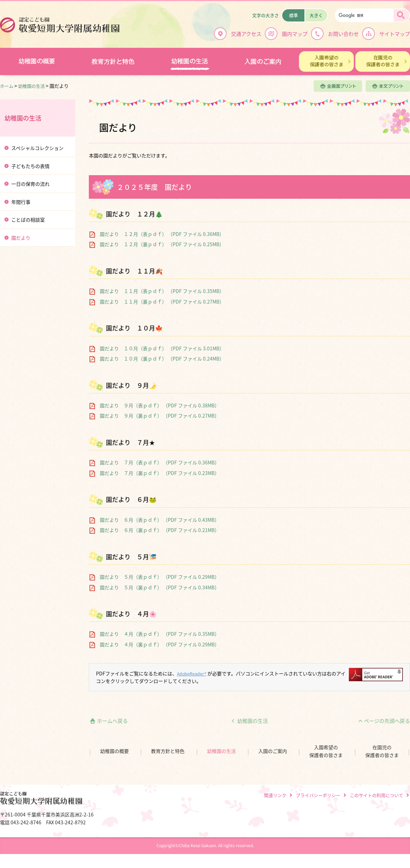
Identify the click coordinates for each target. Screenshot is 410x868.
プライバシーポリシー (318, 795)
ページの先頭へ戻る (387, 721)
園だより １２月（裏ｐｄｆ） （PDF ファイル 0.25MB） (162, 244)
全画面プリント (338, 86)
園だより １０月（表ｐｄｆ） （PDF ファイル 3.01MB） (162, 348)
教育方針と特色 (168, 751)
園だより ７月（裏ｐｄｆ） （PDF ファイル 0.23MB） (160, 473)
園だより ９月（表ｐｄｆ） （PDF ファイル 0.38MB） (160, 405)
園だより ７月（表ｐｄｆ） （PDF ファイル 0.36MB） (160, 463)
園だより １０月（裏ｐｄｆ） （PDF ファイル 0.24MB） (162, 359)
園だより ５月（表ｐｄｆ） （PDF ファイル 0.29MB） (160, 577)
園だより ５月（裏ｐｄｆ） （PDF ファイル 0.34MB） (160, 587)
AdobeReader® (194, 674)
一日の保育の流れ (30, 184)
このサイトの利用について (377, 795)
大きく (316, 15)
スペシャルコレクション (37, 148)
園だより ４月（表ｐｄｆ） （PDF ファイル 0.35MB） (160, 634)
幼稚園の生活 (31, 86)
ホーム (7, 86)
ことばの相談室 (28, 220)
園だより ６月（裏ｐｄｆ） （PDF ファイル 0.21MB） (160, 530)
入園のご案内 (273, 751)
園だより (21, 238)
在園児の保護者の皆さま (382, 751)
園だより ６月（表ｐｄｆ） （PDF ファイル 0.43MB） (160, 520)
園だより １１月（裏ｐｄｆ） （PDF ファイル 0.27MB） (162, 302)
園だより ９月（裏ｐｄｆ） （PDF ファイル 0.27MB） (160, 416)
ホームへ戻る (112, 721)
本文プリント (388, 86)
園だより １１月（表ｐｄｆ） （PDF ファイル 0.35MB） (162, 291)
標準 (293, 15)
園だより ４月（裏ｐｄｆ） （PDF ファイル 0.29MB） (160, 645)
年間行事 (21, 202)
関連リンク (275, 795)
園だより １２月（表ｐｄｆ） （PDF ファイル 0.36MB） (162, 234)
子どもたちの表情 (30, 166)
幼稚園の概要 (114, 751)
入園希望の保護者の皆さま (326, 751)
